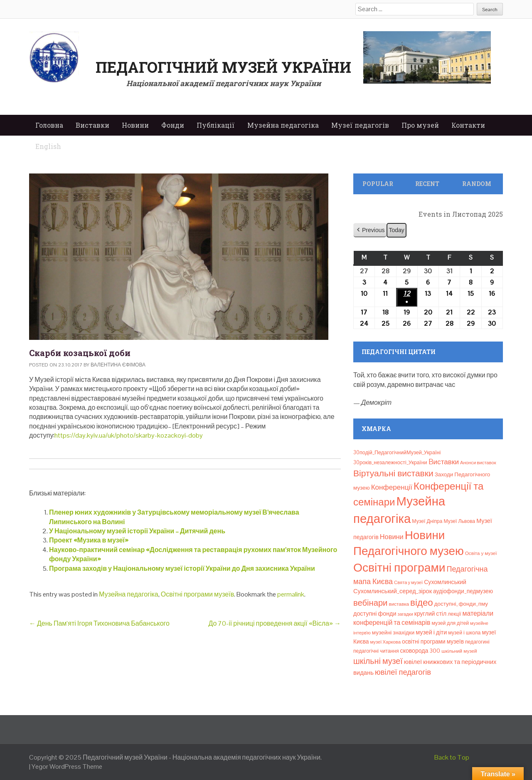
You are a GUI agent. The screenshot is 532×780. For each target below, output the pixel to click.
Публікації (216, 125)
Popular (378, 184)
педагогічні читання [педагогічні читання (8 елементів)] (376, 651)
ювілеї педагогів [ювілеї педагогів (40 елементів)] (403, 672)
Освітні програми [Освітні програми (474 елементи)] (399, 567)
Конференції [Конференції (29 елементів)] (392, 487)
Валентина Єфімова (118, 365)
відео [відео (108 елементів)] (422, 603)
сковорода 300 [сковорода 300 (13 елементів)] (420, 651)
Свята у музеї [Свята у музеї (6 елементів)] (408, 582)
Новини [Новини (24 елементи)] (392, 537)
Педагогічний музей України (223, 67)
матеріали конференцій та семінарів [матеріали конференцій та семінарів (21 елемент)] (423, 618)
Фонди (173, 125)
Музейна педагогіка (283, 125)
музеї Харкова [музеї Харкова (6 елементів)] (385, 642)
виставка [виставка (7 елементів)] (399, 604)
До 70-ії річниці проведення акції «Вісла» (275, 623)
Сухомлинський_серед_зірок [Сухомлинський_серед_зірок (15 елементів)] (393, 591)
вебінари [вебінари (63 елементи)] (370, 603)
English (48, 146)
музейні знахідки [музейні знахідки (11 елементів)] (393, 633)
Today (396, 230)
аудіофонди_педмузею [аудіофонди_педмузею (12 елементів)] (463, 591)
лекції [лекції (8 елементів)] (454, 614)
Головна (49, 125)
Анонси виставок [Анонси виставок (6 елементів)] (478, 463)
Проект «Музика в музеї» (89, 540)
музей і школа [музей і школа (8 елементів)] (464, 633)
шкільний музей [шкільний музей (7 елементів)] (459, 651)
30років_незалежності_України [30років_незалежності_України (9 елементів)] (390, 462)
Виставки (92, 125)
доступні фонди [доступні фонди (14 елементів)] (375, 614)
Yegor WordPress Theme (67, 766)
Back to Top (452, 757)
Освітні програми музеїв (197, 594)
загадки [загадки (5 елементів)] (405, 614)
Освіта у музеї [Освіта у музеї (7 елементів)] (481, 553)
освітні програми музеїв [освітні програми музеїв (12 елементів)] (433, 641)
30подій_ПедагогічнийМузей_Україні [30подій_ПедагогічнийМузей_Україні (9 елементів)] (397, 452)
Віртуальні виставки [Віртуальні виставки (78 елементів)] (393, 473)
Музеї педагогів (360, 125)
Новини (135, 125)
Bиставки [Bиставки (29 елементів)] (444, 462)
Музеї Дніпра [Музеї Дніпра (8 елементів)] (427, 521)
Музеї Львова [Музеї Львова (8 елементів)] (459, 521)
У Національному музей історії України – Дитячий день (137, 531)
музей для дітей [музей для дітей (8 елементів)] (451, 623)
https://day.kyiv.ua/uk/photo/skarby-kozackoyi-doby (129, 435)
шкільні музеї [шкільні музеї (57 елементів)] (378, 661)
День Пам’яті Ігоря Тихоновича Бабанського (99, 623)
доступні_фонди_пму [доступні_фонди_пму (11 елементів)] (461, 604)
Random (477, 184)
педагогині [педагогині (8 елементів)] (477, 642)
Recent (427, 184)
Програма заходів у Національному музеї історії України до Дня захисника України (182, 568)
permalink (291, 594)
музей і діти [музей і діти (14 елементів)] (431, 632)
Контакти (468, 125)
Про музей (420, 125)
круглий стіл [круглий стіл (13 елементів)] (430, 614)
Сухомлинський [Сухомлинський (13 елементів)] (445, 582)
